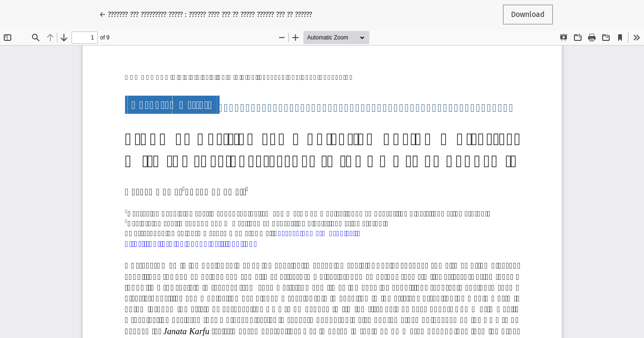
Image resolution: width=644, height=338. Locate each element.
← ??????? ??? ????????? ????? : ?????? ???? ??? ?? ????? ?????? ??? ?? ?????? (206, 14)
